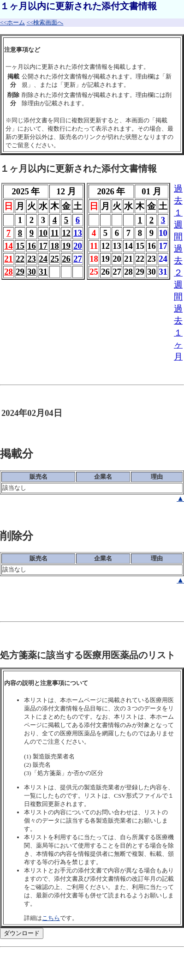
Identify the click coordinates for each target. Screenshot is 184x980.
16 (32, 246)
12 (66, 233)
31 (43, 272)
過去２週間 (178, 273)
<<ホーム (12, 22)
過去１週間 (178, 213)
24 (43, 259)
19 (66, 246)
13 (78, 233)
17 (43, 246)
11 (55, 233)
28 (9, 272)
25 (55, 259)
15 (20, 246)
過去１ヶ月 (178, 333)
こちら (51, 918)
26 (66, 259)
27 (78, 259)
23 (32, 259)
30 (32, 272)
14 (9, 246)
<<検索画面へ (45, 22)
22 (20, 259)
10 (43, 233)
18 (55, 246)
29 (20, 272)
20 (78, 246)
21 (9, 259)
